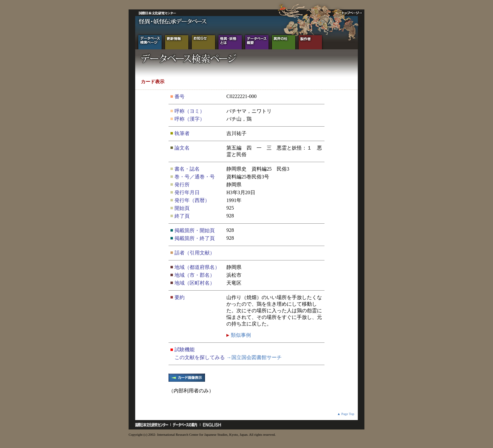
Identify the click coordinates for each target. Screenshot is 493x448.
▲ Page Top (346, 414)
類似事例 (240, 335)
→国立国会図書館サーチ (254, 357)
